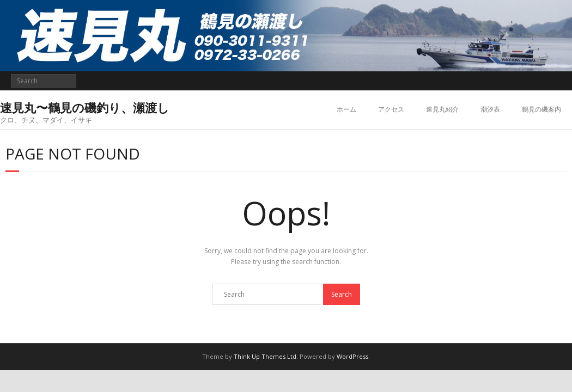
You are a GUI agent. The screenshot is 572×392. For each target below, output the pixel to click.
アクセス (391, 109)
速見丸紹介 (442, 109)
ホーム (346, 109)
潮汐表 (490, 109)
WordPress (352, 356)
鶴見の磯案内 (541, 109)
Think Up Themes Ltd (265, 356)
